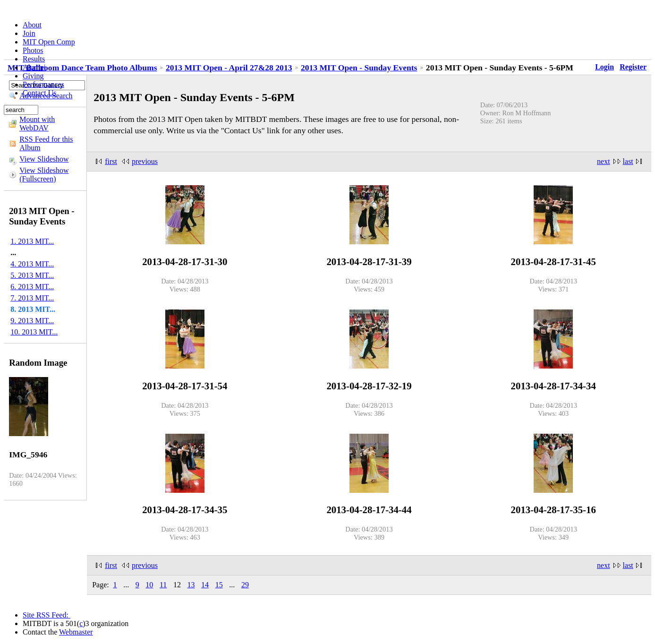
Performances (43, 84)
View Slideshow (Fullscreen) (44, 175)
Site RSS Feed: (47, 615)
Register (633, 67)
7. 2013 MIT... (32, 298)
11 (163, 585)
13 (191, 585)
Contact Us (40, 93)
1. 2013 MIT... (32, 241)
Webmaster (76, 632)
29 (245, 585)
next (604, 161)
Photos (33, 50)
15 (219, 585)
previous (145, 161)
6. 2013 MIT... (32, 287)
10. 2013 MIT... (34, 332)
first (111, 161)
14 (205, 585)
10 (149, 585)
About (32, 25)
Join (29, 33)
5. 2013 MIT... (32, 275)
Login (604, 67)
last (628, 161)
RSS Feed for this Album (46, 143)
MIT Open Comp (49, 42)
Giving (33, 76)
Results (34, 59)
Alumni (34, 67)
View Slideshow (44, 159)
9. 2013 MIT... (32, 321)
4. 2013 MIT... (32, 264)
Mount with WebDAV (37, 124)
